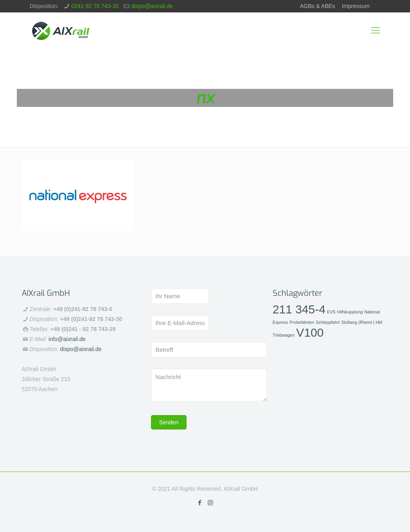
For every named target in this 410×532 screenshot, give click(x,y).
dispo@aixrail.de (152, 6)
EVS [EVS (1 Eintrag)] (331, 312)
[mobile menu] (376, 30)
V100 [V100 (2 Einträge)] (310, 332)
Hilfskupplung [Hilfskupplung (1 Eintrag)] (350, 312)
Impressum (356, 6)
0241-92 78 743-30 (95, 6)
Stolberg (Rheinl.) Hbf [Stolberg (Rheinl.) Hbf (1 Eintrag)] (362, 322)
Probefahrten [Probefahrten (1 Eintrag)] (302, 322)
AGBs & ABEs (318, 6)
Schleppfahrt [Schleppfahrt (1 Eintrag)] (328, 322)
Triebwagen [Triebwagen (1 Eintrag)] (284, 335)
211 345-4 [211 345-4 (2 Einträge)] (299, 309)
